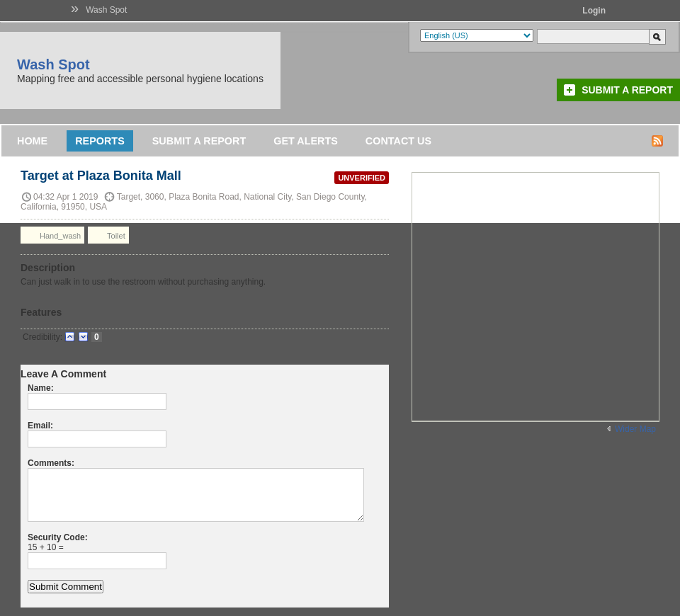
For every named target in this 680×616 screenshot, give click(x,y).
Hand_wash (52, 235)
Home (32, 141)
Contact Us (398, 141)
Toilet (108, 235)
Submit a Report (627, 90)
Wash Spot (106, 10)
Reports (100, 141)
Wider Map (635, 429)
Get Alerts (306, 141)
